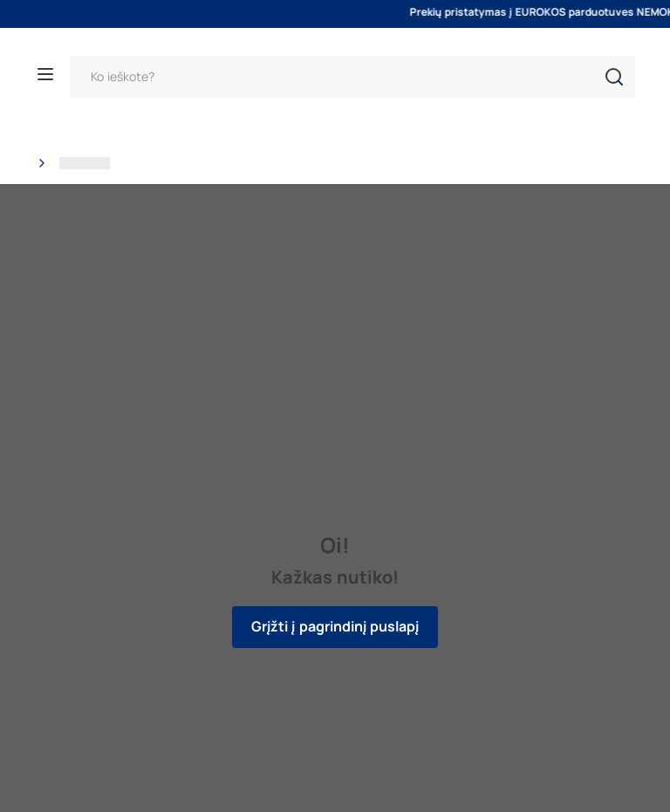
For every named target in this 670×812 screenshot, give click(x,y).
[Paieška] (352, 77)
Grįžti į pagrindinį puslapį (335, 627)
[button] (614, 77)
